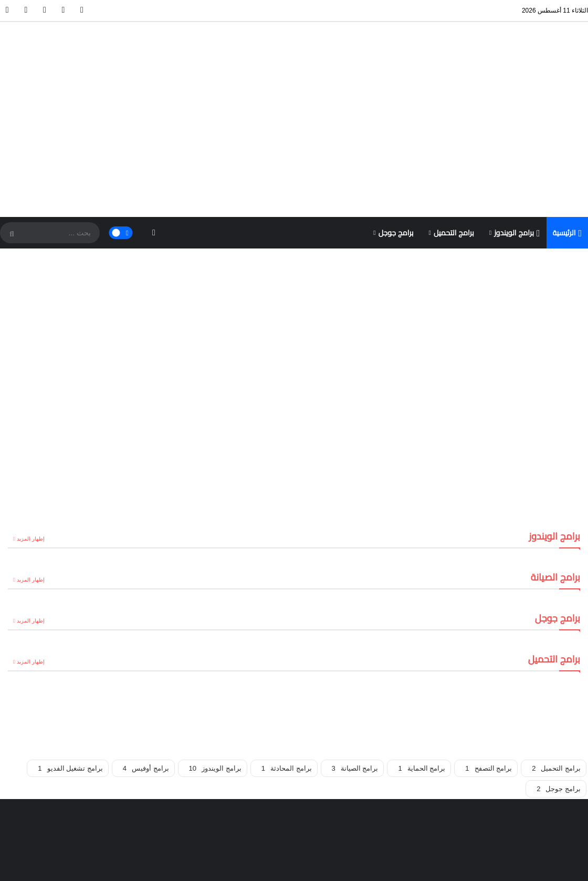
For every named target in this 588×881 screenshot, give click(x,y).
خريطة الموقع (83, 866)
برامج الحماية (422, 674)
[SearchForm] (10, 140)
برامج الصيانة (355, 674)
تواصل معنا (125, 866)
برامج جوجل (396, 139)
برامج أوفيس (146, 674)
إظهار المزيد (34, 445)
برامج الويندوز (517, 139)
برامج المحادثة (287, 674)
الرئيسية (568, 139)
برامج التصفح (489, 674)
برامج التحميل (454, 139)
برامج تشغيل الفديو (70, 674)
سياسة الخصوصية (32, 866)
